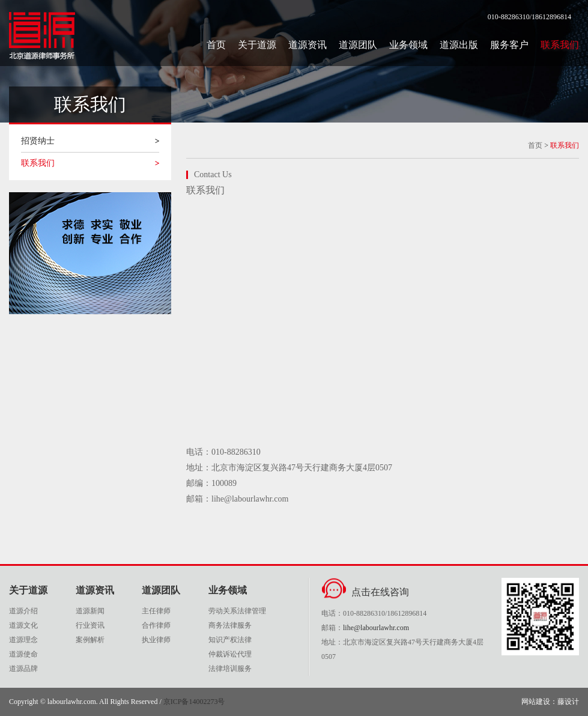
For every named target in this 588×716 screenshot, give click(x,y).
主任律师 (156, 611)
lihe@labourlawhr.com (376, 628)
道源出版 (459, 45)
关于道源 (257, 45)
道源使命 (23, 654)
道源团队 (358, 45)
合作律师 (156, 625)
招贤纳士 (38, 141)
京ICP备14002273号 (194, 702)
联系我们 (560, 45)
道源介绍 (23, 611)
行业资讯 (90, 625)
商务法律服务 (230, 625)
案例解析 (90, 640)
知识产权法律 (230, 640)
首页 (216, 45)
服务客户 (509, 45)
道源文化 (23, 625)
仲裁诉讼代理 (230, 654)
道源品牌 (23, 669)
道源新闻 (90, 611)
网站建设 (536, 702)
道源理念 (23, 640)
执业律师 (156, 640)
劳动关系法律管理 (237, 611)
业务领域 (408, 45)
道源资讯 (308, 45)
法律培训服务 (230, 669)
